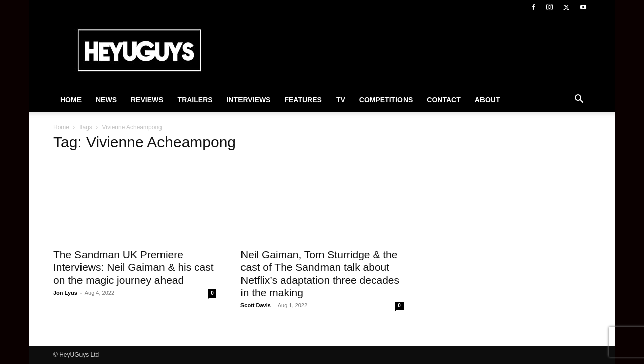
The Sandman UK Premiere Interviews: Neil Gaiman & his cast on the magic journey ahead (134, 267)
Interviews (249, 100)
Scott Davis (256, 305)
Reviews (147, 100)
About (488, 100)
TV (341, 100)
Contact (444, 100)
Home (71, 100)
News (106, 100)
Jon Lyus (65, 293)
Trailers (195, 100)
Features (303, 100)
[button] (579, 100)
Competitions (386, 100)
